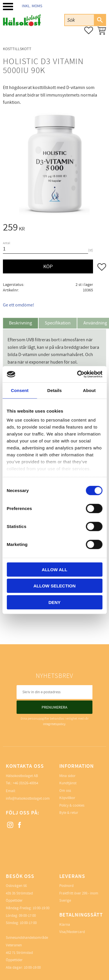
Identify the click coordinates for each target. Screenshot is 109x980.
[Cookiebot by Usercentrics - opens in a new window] (78, 374)
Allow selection (54, 586)
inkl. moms (32, 6)
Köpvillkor (67, 798)
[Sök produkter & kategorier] (79, 20)
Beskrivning (20, 323)
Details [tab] (55, 390)
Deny (55, 602)
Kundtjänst (68, 783)
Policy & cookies (72, 805)
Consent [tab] (20, 390)
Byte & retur (69, 813)
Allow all (55, 569)
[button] (8, 7)
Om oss (65, 791)
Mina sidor (67, 776)
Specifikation (58, 323)
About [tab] (89, 390)
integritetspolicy (54, 724)
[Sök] (100, 20)
